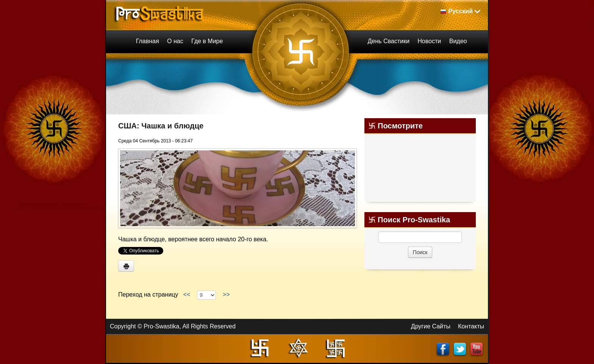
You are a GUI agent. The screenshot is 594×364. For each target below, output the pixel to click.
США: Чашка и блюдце (161, 126)
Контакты (471, 326)
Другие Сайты (431, 326)
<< (187, 294)
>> (226, 294)
